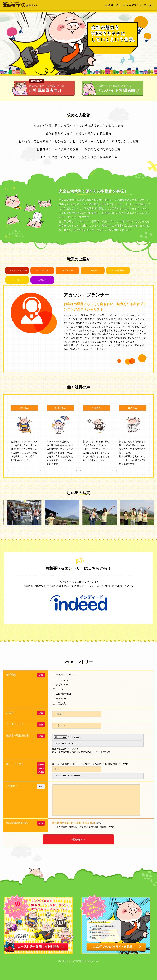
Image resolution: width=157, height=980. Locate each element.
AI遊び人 (42, 280)
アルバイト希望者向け (119, 88)
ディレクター (42, 270)
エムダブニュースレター (140, 5)
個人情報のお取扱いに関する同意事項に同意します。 (71, 827)
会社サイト (114, 5)
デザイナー (68, 270)
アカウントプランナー (67, 675)
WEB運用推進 (118, 270)
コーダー (93, 270)
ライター (17, 280)
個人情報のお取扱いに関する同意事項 (73, 823)
